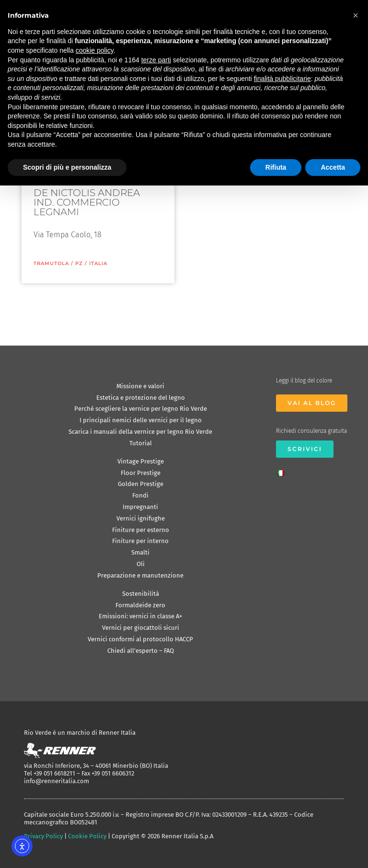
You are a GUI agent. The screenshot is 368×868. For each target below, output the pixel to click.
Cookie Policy (87, 836)
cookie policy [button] (95, 50)
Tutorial (141, 443)
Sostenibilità (141, 594)
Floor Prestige (141, 473)
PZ (79, 263)
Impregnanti (140, 507)
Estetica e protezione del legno (141, 398)
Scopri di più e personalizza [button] (67, 167)
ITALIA (98, 263)
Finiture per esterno (141, 530)
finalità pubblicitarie (282, 79)
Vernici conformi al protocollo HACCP (140, 639)
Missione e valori (140, 386)
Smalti (140, 552)
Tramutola (51, 263)
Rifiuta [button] (276, 167)
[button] (356, 15)
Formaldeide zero (140, 605)
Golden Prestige (141, 484)
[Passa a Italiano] (283, 470)
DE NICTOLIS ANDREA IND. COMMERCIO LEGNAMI (87, 202)
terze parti (156, 60)
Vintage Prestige (141, 461)
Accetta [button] (333, 167)
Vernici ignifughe (141, 518)
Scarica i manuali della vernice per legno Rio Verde (140, 432)
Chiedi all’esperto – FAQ (141, 651)
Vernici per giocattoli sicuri (141, 628)
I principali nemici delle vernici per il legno (141, 420)
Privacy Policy (43, 836)
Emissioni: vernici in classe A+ (140, 616)
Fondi (140, 495)
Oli (141, 564)
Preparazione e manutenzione (140, 575)
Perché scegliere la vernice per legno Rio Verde (141, 409)
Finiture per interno (140, 541)
